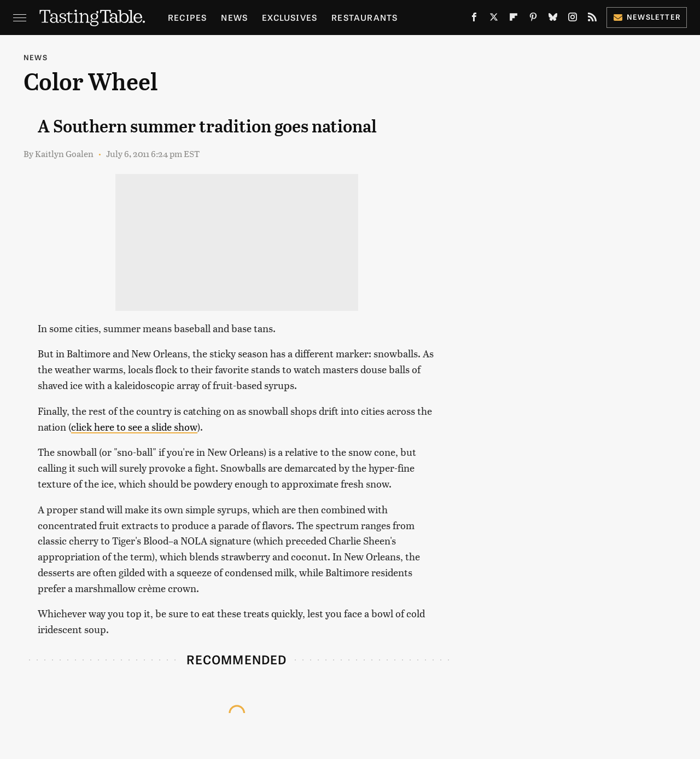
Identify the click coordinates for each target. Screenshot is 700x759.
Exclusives (290, 17)
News (234, 17)
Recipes (187, 17)
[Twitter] (494, 19)
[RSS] (592, 19)
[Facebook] (474, 19)
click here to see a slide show (134, 427)
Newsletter (647, 17)
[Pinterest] (533, 19)
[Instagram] (573, 19)
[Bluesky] (553, 19)
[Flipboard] (514, 19)
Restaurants (364, 17)
